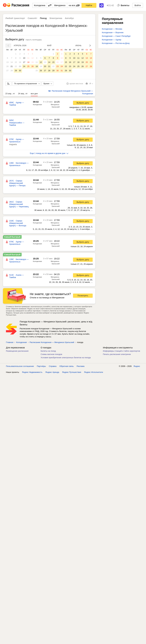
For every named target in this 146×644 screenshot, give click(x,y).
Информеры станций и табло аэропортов (121, 351)
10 (24, 58)
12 (32, 58)
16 (20, 62)
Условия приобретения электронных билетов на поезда (66, 358)
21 (12, 66)
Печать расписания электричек (117, 354)
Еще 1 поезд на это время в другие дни (49, 153)
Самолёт (32, 18)
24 (24, 66)
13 (7, 62)
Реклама (81, 366)
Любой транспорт (15, 18)
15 (16, 62)
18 (28, 62)
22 (16, 66)
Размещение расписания (17, 351)
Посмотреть (83, 296)
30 (20, 71)
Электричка (56, 18)
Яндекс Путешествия (72, 372)
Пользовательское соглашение (20, 366)
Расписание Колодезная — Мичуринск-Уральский (52, 342)
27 (7, 71)
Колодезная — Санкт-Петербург (116, 36)
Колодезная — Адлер (112, 40)
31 (62, 71)
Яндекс (137, 366)
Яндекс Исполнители (94, 372)
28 (12, 71)
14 (12, 62)
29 (16, 71)
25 (28, 66)
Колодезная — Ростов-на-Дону (116, 43)
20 (7, 66)
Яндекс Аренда (52, 372)
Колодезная (37, 105)
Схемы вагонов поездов (51, 354)
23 (20, 66)
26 (32, 66)
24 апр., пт (23, 94)
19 (32, 62)
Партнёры (41, 366)
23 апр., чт (10, 94)
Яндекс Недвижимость (32, 372)
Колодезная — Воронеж (113, 32)
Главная (10, 342)
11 (28, 58)
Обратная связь (67, 366)
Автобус (69, 18)
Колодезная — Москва (112, 29)
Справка (53, 366)
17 (24, 62)
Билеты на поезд (48, 351)
